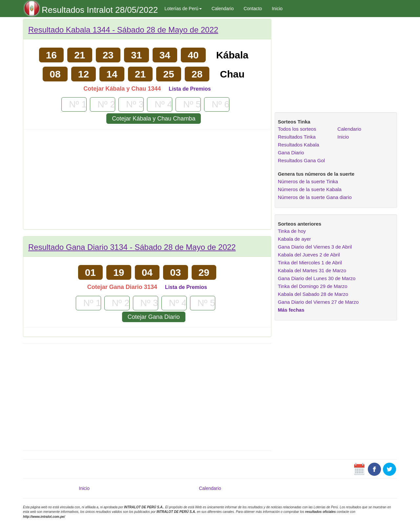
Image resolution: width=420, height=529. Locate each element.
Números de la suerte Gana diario (315, 197)
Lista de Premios (190, 89)
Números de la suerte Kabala (310, 189)
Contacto (253, 9)
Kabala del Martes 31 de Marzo (312, 270)
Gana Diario (291, 153)
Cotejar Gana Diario (154, 317)
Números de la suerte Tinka (308, 181)
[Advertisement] (147, 182)
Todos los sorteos (297, 129)
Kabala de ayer (294, 239)
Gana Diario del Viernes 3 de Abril (315, 247)
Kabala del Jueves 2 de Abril (309, 255)
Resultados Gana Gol (301, 160)
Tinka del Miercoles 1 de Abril (310, 263)
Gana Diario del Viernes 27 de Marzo (318, 302)
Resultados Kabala (299, 145)
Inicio (277, 9)
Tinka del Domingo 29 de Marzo (313, 286)
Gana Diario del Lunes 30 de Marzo (317, 278)
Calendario (223, 9)
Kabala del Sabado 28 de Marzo (313, 294)
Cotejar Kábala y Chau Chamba (154, 119)
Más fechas (291, 310)
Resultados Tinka (297, 137)
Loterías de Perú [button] (183, 9)
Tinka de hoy (292, 231)
